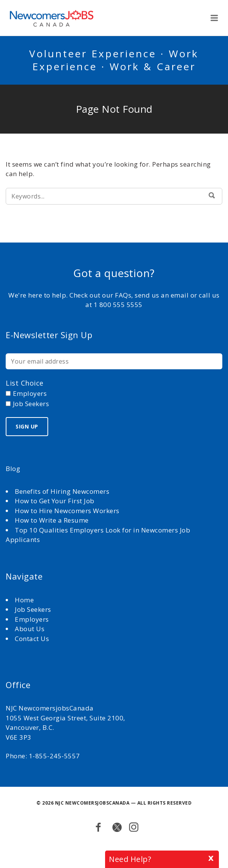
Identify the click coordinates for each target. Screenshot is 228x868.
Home (25, 600)
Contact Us (32, 639)
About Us (31, 629)
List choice (25, 383)
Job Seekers (33, 609)
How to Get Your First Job (55, 501)
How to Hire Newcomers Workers (67, 511)
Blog (13, 469)
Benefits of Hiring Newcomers (62, 491)
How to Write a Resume (52, 520)
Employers (32, 619)
